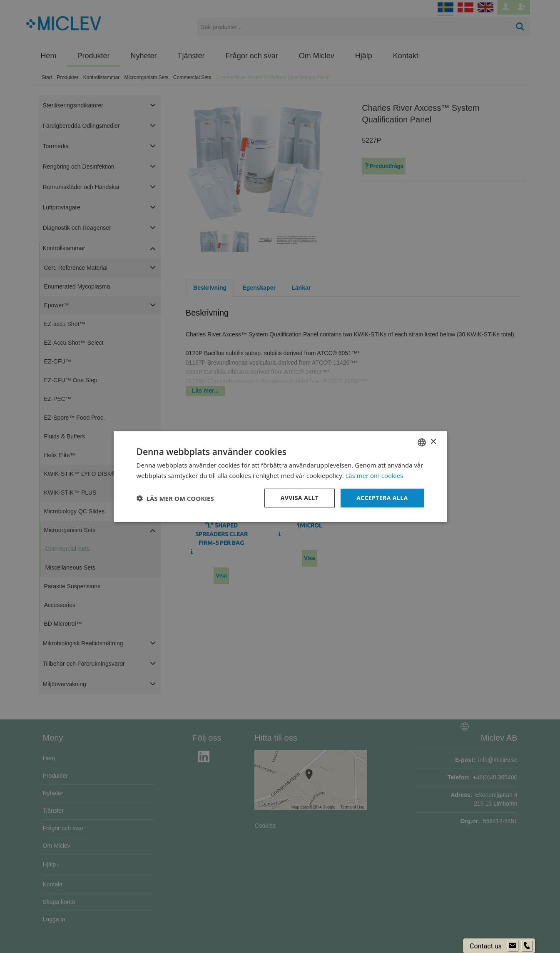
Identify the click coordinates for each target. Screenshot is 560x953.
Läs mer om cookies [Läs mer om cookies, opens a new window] (375, 475)
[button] (175, 498)
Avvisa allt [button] (300, 498)
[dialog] (280, 476)
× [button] (433, 442)
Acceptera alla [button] (382, 498)
